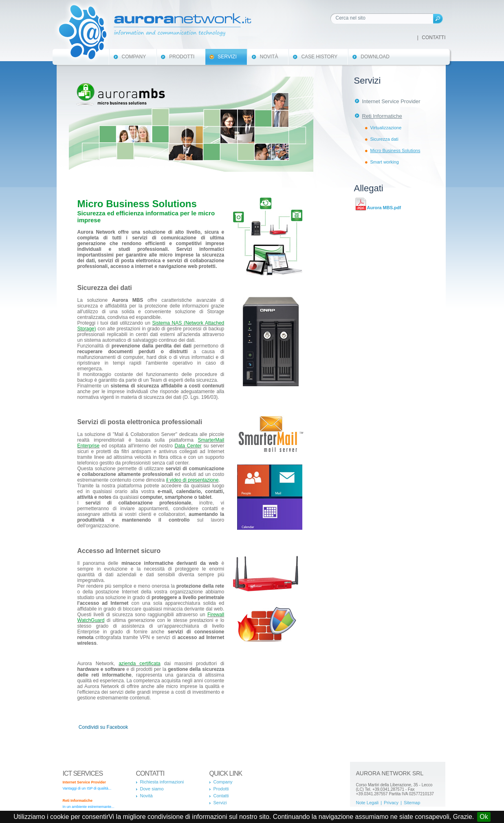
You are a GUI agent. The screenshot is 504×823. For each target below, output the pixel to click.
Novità (269, 57)
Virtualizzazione (386, 128)
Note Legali (368, 803)
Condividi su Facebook (103, 727)
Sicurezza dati (384, 139)
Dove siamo (152, 789)
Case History (319, 57)
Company (134, 57)
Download (375, 57)
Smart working (385, 162)
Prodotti (182, 57)
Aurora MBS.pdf (384, 208)
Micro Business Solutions (395, 150)
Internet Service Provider (391, 101)
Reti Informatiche (382, 116)
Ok (484, 817)
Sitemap (412, 803)
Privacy (391, 803)
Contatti (434, 38)
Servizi (227, 57)
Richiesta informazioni (162, 782)
